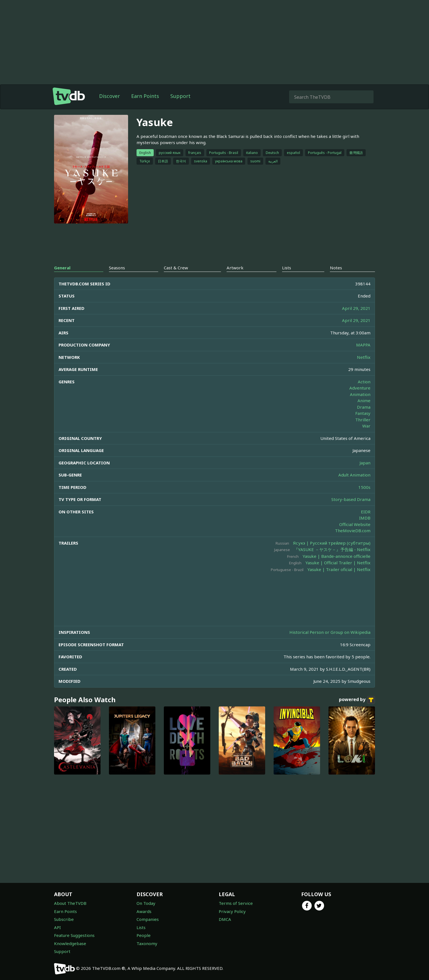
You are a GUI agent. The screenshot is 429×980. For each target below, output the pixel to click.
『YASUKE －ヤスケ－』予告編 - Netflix (332, 549)
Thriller (363, 420)
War (366, 426)
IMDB (365, 518)
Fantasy (363, 413)
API (57, 927)
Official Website (355, 524)
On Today (146, 903)
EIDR (366, 512)
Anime (364, 400)
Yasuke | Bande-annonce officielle (337, 556)
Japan (365, 463)
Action (364, 382)
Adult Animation (354, 475)
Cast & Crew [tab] (176, 268)
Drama (364, 407)
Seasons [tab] (117, 268)
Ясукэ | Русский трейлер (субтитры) (332, 543)
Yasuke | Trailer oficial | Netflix (339, 569)
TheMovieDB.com (353, 531)
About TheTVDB (70, 903)
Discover (110, 96)
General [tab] (62, 268)
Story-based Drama (351, 499)
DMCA (225, 919)
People (144, 935)
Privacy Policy (232, 911)
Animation (360, 394)
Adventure (360, 388)
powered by (357, 700)
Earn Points (145, 96)
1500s (364, 487)
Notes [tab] (336, 268)
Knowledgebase (70, 943)
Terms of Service (236, 903)
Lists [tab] (287, 268)
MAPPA (363, 345)
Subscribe (64, 919)
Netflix (364, 357)
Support (180, 96)
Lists (141, 927)
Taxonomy (147, 943)
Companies (148, 919)
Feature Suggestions (74, 935)
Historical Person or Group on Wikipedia (330, 632)
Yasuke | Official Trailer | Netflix (338, 563)
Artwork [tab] (235, 268)
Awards (144, 911)
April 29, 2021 (356, 308)
